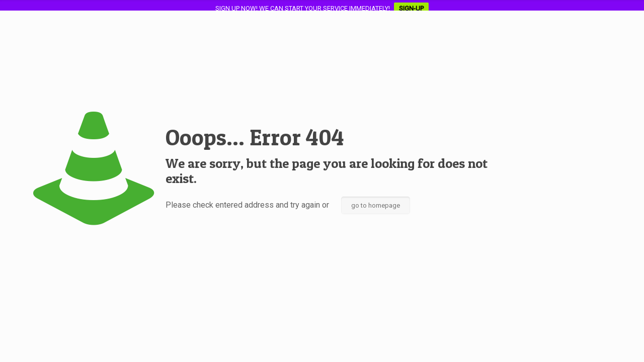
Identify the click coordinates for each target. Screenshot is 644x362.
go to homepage (376, 205)
